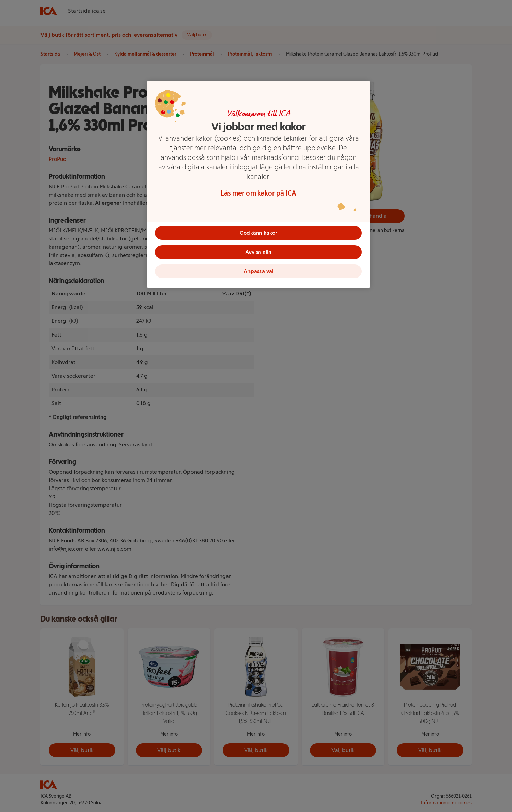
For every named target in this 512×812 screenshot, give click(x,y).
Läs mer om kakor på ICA (259, 193)
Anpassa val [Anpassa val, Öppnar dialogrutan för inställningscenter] (259, 271)
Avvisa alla (258, 252)
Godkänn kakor (258, 233)
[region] (258, 185)
